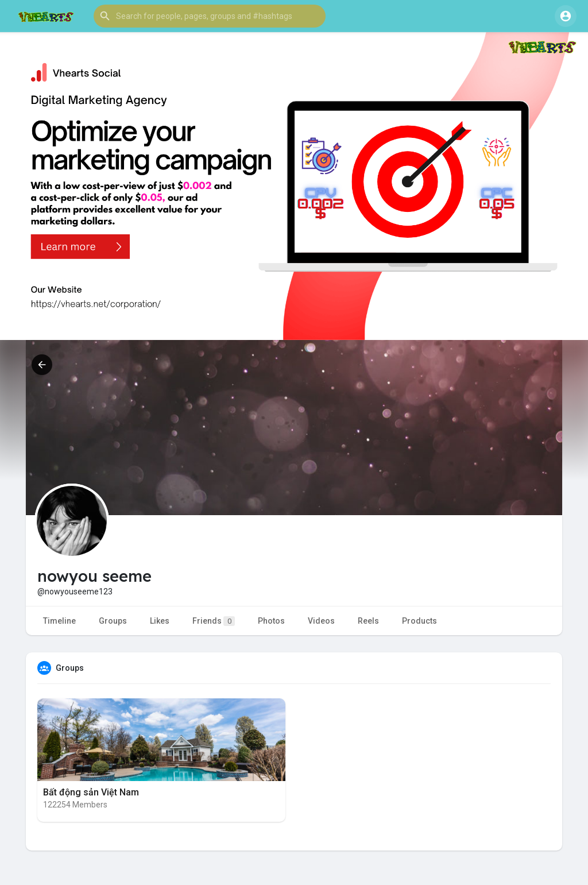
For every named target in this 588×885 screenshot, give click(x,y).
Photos (271, 621)
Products (419, 621)
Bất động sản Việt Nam (91, 792)
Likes (160, 621)
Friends (214, 621)
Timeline (59, 621)
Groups (113, 621)
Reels (368, 621)
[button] (210, 16)
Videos (321, 621)
